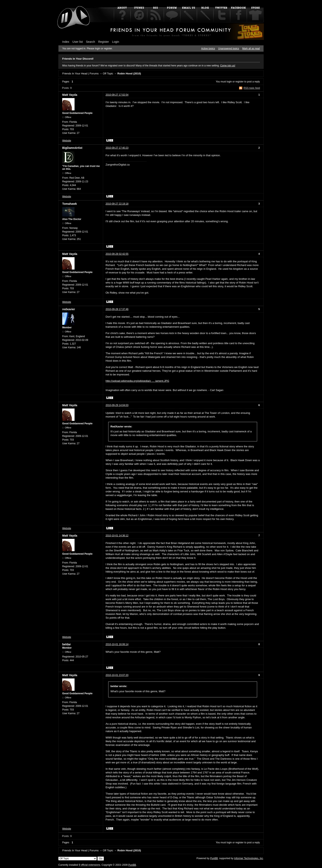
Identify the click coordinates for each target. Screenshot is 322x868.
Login (116, 42)
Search (91, 42)
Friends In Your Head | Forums (80, 73)
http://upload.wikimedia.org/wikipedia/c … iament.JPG (137, 381)
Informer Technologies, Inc (249, 858)
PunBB (214, 858)
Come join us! (228, 66)
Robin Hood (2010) (129, 73)
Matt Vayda (70, 95)
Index (66, 42)
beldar (67, 644)
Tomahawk (70, 204)
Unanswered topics (229, 49)
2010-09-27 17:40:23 (117, 148)
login (229, 82)
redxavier (69, 309)
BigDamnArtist (72, 148)
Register (103, 42)
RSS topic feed (252, 88)
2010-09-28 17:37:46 (117, 309)
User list (78, 42)
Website (67, 141)
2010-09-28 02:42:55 (117, 254)
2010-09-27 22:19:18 (117, 204)
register (239, 82)
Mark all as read (251, 49)
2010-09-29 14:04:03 (117, 405)
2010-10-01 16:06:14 (117, 644)
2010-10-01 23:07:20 (117, 675)
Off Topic (108, 73)
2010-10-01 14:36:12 (117, 536)
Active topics (208, 49)
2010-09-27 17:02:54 (117, 95)
